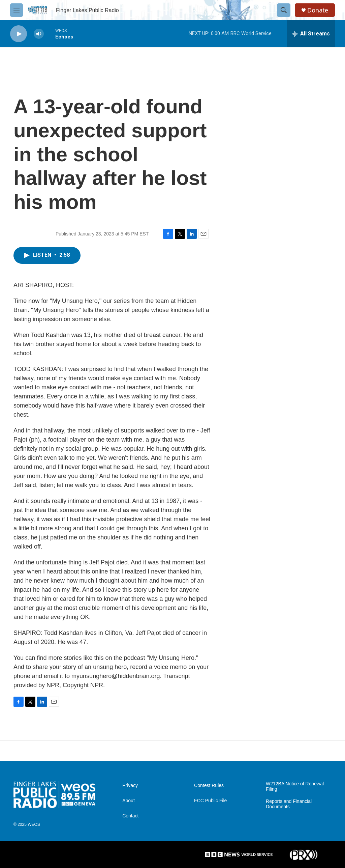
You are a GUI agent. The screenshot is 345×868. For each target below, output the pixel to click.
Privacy (130, 786)
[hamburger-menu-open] (17, 10)
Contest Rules (209, 786)
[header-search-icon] (284, 10)
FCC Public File (210, 801)
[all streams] (311, 34)
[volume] (39, 34)
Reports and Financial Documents (289, 804)
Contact (130, 816)
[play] (19, 34)
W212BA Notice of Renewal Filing (295, 787)
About (129, 801)
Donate (318, 10)
